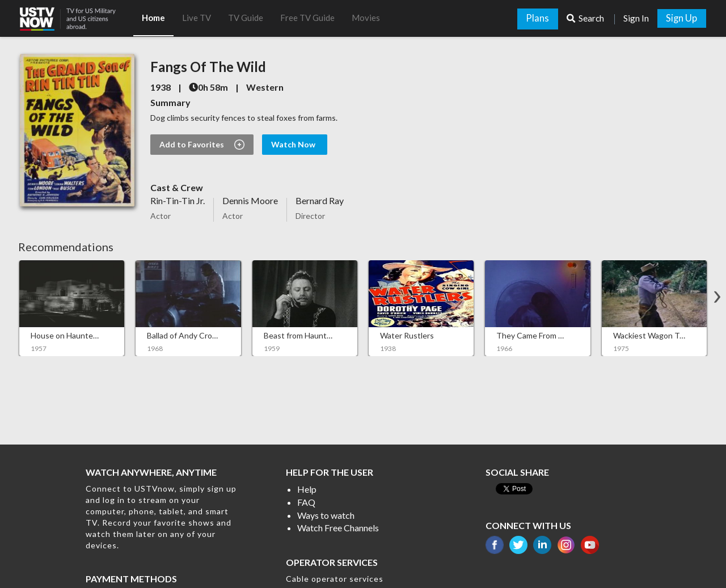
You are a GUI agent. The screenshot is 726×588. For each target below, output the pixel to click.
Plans (537, 18)
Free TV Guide (307, 18)
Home (153, 18)
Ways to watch (326, 515)
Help (307, 489)
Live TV (197, 18)
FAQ (306, 502)
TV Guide (246, 18)
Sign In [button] (636, 18)
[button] (77, 15)
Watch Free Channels (338, 528)
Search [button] (586, 18)
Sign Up (681, 18)
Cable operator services (335, 579)
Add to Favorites (202, 145)
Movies (366, 18)
